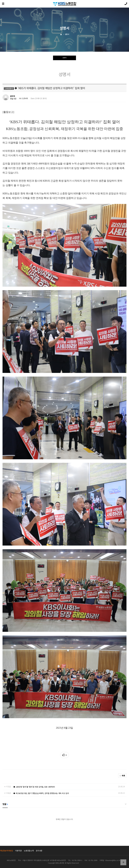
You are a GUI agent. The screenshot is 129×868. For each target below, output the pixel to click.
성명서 (64, 58)
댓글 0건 (13, 99)
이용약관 (18, 851)
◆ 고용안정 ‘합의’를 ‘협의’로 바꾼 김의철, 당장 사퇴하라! (34, 787)
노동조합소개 (29, 851)
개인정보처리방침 (6, 851)
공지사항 (39, 851)
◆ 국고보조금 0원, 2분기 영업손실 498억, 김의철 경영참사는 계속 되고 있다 (41, 793)
